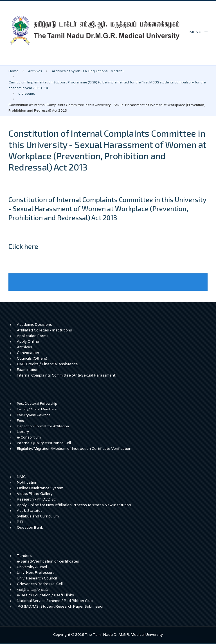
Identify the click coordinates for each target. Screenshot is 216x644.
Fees (21, 420)
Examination (28, 370)
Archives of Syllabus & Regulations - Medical (88, 71)
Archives (35, 71)
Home (13, 71)
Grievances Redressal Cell (40, 584)
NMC (21, 477)
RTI (20, 522)
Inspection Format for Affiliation (43, 426)
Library (23, 432)
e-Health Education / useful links (45, 595)
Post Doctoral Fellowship (37, 403)
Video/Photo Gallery (35, 494)
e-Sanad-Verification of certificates (48, 561)
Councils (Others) (32, 358)
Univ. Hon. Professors (36, 573)
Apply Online (28, 341)
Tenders (24, 556)
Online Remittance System (40, 488)
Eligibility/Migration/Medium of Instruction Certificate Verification (74, 449)
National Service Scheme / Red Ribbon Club (55, 601)
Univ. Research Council (37, 578)
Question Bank (30, 527)
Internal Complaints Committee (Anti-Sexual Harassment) (67, 375)
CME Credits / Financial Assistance (47, 364)
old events (27, 93)
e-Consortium (29, 437)
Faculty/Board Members (37, 409)
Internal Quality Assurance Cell (44, 443)
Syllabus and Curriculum (38, 516)
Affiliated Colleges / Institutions (44, 330)
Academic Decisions (34, 325)
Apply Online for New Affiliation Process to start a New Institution (74, 505)
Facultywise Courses (33, 415)
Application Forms (33, 336)
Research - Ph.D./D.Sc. (37, 499)
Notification (27, 482)
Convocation (28, 353)
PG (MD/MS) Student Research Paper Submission (61, 606)
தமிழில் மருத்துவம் (32, 589)
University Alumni (32, 567)
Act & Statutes (30, 511)
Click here (23, 246)
